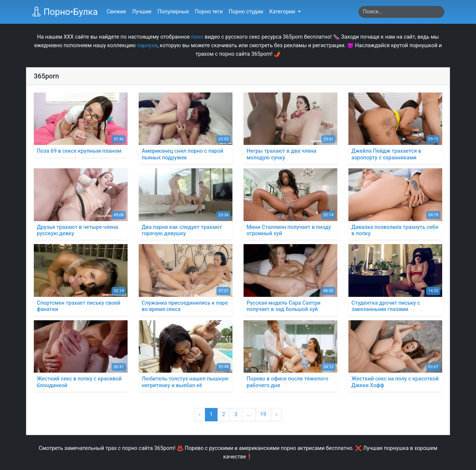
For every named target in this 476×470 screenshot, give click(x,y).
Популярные (173, 12)
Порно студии (246, 12)
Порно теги (209, 12)
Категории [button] (283, 12)
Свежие (116, 12)
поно (197, 37)
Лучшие (142, 12)
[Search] (401, 12)
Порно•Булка (65, 12)
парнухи (147, 46)
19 (263, 414)
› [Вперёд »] (276, 414)
